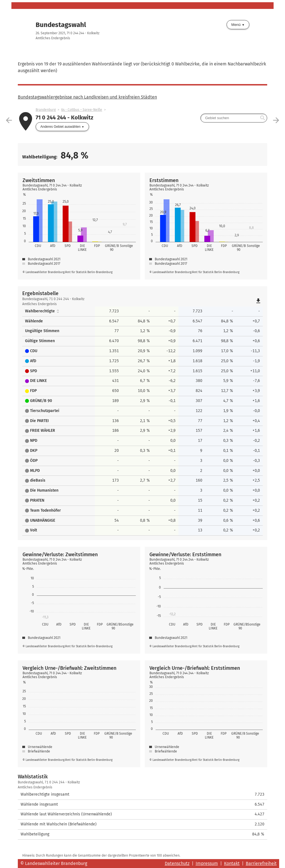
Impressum (207, 863)
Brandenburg (46, 110)
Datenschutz (177, 863)
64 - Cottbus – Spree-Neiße (82, 110)
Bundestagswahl (61, 25)
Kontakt (232, 863)
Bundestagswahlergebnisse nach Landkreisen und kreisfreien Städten (87, 97)
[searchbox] (234, 118)
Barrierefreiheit (261, 863)
